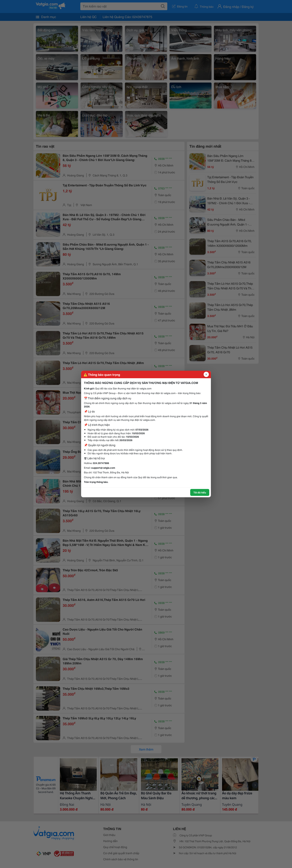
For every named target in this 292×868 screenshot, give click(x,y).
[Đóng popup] (206, 374)
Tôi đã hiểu (200, 492)
